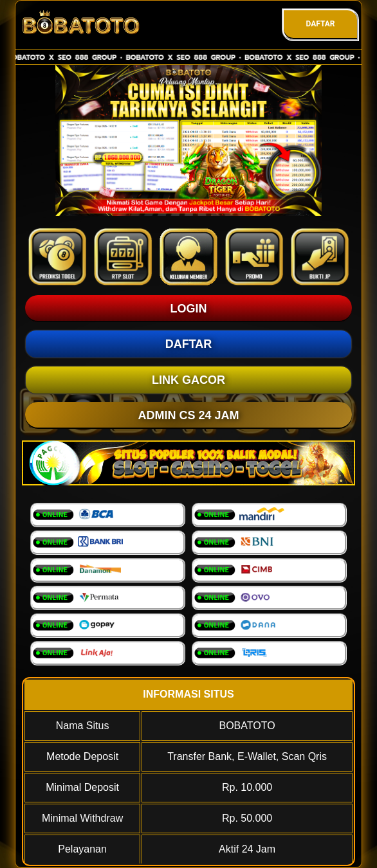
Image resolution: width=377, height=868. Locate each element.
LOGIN (189, 309)
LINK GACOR (188, 380)
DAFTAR (320, 24)
